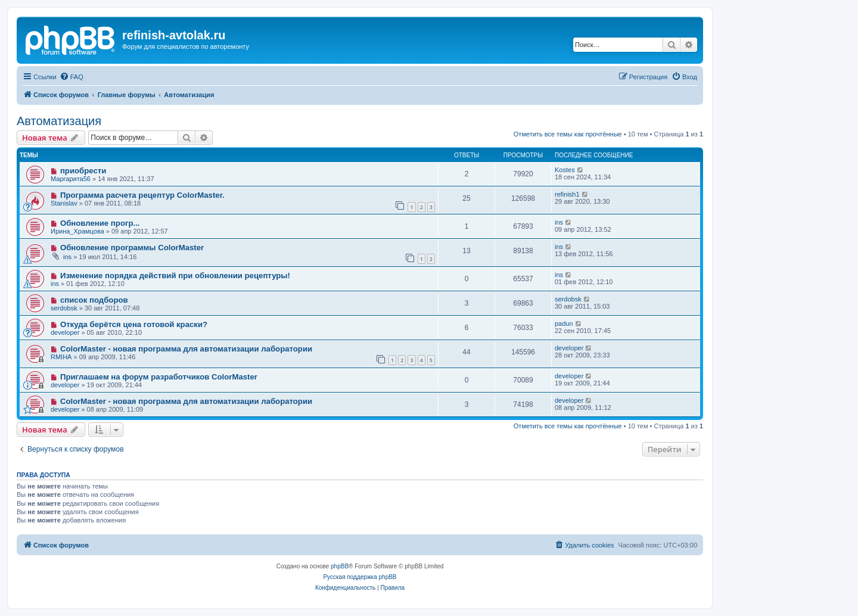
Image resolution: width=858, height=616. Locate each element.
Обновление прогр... (100, 223)
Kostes (565, 170)
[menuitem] (71, 77)
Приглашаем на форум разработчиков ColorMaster (159, 377)
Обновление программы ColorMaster (132, 248)
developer (65, 332)
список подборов (94, 300)
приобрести (83, 171)
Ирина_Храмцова (77, 231)
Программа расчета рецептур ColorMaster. (142, 195)
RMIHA (61, 357)
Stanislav (64, 203)
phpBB (340, 566)
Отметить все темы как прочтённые (568, 134)
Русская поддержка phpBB (360, 577)
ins (559, 222)
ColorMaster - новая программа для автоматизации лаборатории (186, 349)
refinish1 (567, 194)
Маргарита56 (71, 179)
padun (564, 323)
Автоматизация (59, 121)
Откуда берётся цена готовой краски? (134, 324)
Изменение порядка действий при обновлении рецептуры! (175, 276)
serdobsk (64, 308)
